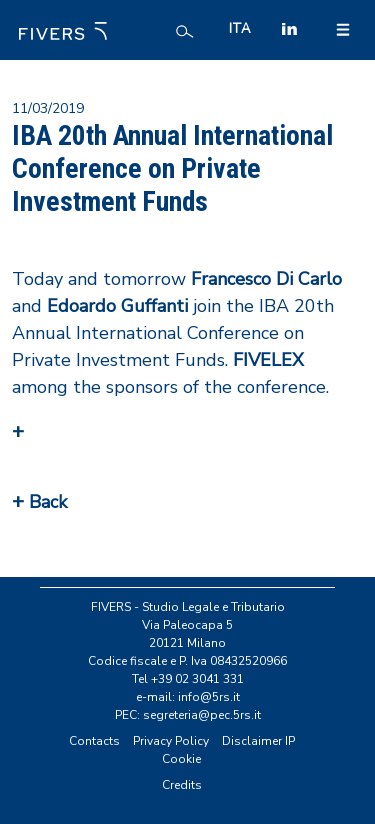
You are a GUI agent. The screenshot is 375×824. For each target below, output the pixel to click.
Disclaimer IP (258, 741)
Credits (182, 785)
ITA (239, 29)
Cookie (181, 759)
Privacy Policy (171, 741)
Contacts (94, 741)
